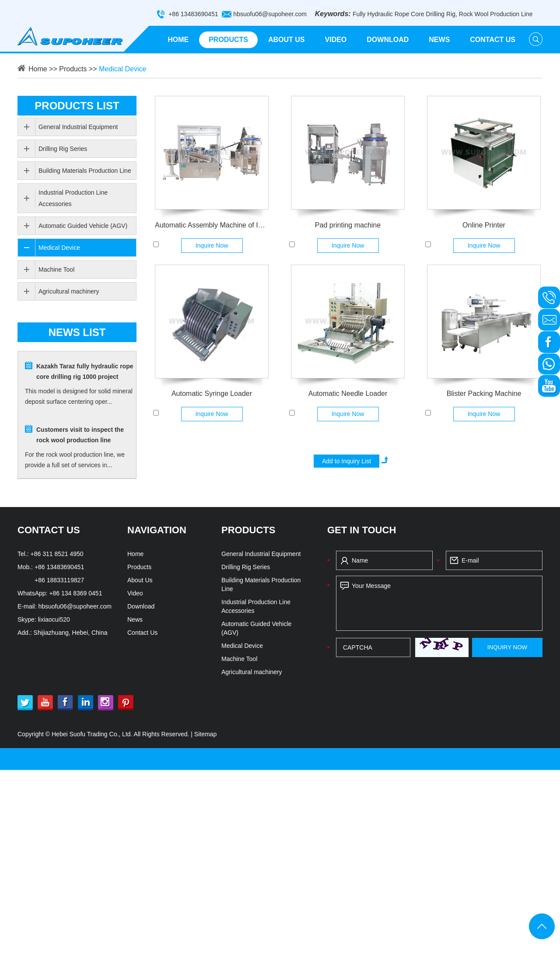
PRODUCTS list (77, 106)
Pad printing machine (348, 225)
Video (336, 40)
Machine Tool (56, 269)
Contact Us (493, 40)
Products (228, 40)
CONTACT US (49, 530)
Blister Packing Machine (484, 394)
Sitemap (205, 734)
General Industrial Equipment (78, 127)
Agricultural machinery (69, 291)
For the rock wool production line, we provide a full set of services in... (75, 460)
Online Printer (484, 225)
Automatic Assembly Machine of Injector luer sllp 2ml (212, 225)
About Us (287, 40)
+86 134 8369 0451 (75, 593)
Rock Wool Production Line (496, 14)
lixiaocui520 (54, 619)
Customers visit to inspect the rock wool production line (80, 435)
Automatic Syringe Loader (212, 394)
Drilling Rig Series (63, 149)
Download (388, 40)
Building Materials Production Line (85, 171)
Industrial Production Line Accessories (73, 198)
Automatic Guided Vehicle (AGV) (83, 226)
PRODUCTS (248, 530)
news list (77, 332)
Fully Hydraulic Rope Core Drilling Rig (404, 14)
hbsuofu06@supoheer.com (270, 14)
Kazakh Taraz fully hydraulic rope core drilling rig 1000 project (85, 371)
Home (178, 40)
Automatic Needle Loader (348, 394)
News (439, 40)
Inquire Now (212, 245)
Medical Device (122, 69)
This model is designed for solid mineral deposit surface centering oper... (79, 396)
